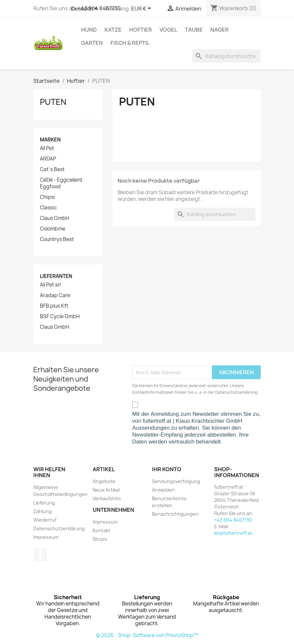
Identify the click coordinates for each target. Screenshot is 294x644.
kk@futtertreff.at (233, 533)
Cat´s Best (52, 169)
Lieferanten (56, 276)
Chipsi (47, 197)
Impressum (46, 537)
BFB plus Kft (54, 306)
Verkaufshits (107, 498)
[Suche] (226, 56)
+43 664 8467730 (233, 520)
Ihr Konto (167, 469)
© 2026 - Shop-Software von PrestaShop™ (147, 635)
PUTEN (53, 102)
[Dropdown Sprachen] (86, 9)
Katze (113, 30)
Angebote (104, 481)
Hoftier (141, 30)
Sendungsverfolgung (176, 481)
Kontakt (102, 530)
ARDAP (48, 159)
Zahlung (43, 511)
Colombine (53, 229)
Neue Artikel (106, 490)
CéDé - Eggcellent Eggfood (61, 183)
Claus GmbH (55, 218)
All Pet (47, 148)
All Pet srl (50, 285)
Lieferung (44, 503)
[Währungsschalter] (142, 9)
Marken (50, 140)
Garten (92, 43)
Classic (48, 208)
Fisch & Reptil (130, 43)
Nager (220, 30)
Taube (194, 30)
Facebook (41, 555)
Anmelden (163, 490)
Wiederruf (45, 520)
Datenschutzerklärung (59, 528)
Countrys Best (57, 239)
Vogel (168, 30)
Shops (100, 539)
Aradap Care (55, 295)
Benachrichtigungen (175, 514)
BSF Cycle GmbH (60, 317)
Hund (89, 30)
